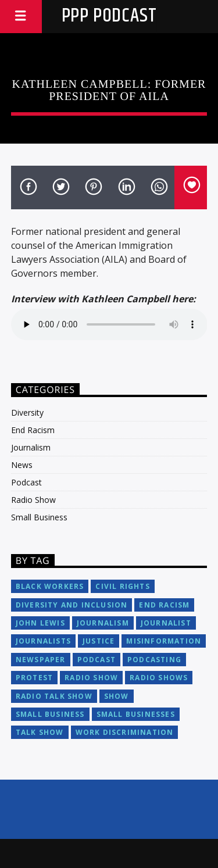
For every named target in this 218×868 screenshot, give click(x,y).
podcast (97, 660)
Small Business (39, 517)
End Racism (33, 430)
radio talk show (54, 696)
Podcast (26, 482)
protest (34, 678)
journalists (43, 641)
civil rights (122, 586)
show (117, 696)
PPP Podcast (109, 16)
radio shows (159, 678)
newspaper (41, 660)
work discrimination (125, 732)
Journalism (31, 447)
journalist (166, 623)
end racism (164, 605)
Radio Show (33, 500)
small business (50, 714)
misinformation (164, 641)
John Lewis (40, 623)
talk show (40, 732)
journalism (103, 623)
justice (99, 641)
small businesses (136, 714)
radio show (91, 678)
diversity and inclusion (72, 605)
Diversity (27, 412)
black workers (50, 586)
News (22, 465)
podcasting (154, 660)
